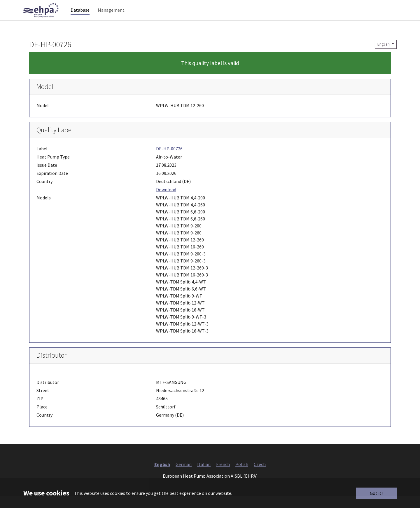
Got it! (376, 493)
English (384, 56)
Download (166, 201)
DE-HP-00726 (169, 160)
